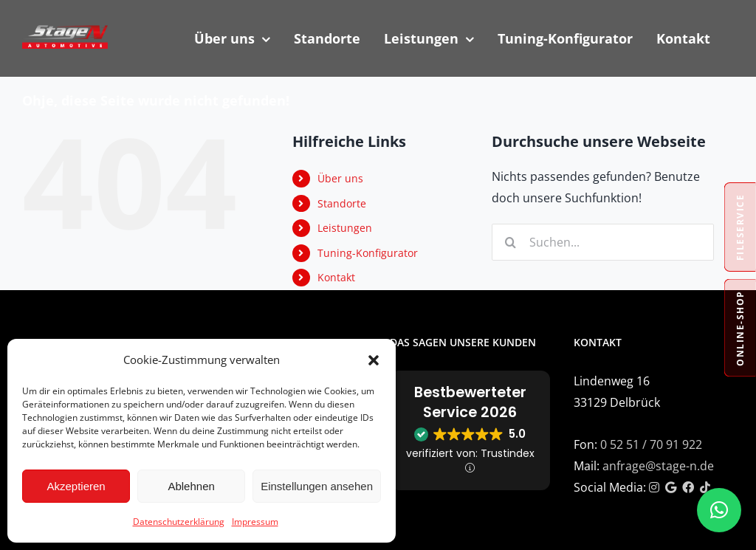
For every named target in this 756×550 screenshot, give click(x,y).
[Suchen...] (603, 242)
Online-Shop (740, 328)
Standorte (342, 203)
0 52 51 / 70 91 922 (651, 444)
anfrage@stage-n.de (658, 466)
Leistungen (345, 228)
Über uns (340, 178)
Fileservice (740, 227)
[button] (374, 360)
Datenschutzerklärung (179, 522)
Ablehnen (191, 486)
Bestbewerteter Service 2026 (470, 402)
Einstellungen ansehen (317, 486)
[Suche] (510, 242)
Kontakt (336, 277)
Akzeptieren (76, 486)
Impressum (255, 522)
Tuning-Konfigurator (368, 253)
